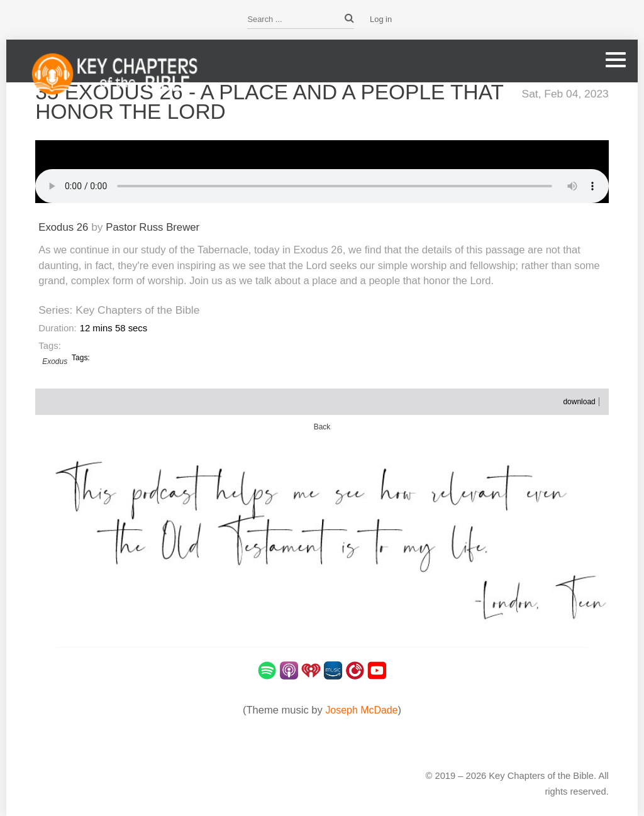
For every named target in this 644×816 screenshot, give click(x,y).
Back (322, 426)
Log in (381, 19)
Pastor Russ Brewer (156, 226)
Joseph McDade (362, 709)
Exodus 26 (64, 226)
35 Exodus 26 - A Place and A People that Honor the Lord (248, 101)
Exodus (55, 360)
